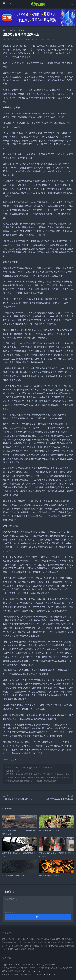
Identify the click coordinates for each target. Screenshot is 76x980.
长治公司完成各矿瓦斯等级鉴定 (58, 799)
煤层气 (21, 30)
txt (34, 971)
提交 (38, 917)
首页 (5, 30)
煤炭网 (13, 30)
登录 (6, 912)
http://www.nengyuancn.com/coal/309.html (35, 767)
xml (39, 971)
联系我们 (22, 971)
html (30, 971)
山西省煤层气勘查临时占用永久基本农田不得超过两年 (28, 799)
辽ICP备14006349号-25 (45, 974)
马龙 (17, 771)
